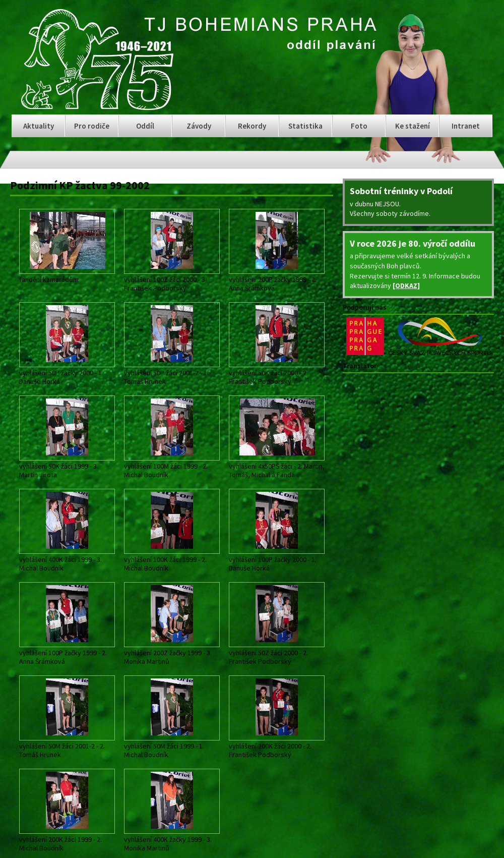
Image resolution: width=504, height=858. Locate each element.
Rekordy (252, 126)
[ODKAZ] (406, 285)
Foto (359, 126)
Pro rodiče (92, 126)
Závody (199, 126)
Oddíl (145, 126)
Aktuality (39, 126)
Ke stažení (413, 126)
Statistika (305, 126)
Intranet (466, 126)
